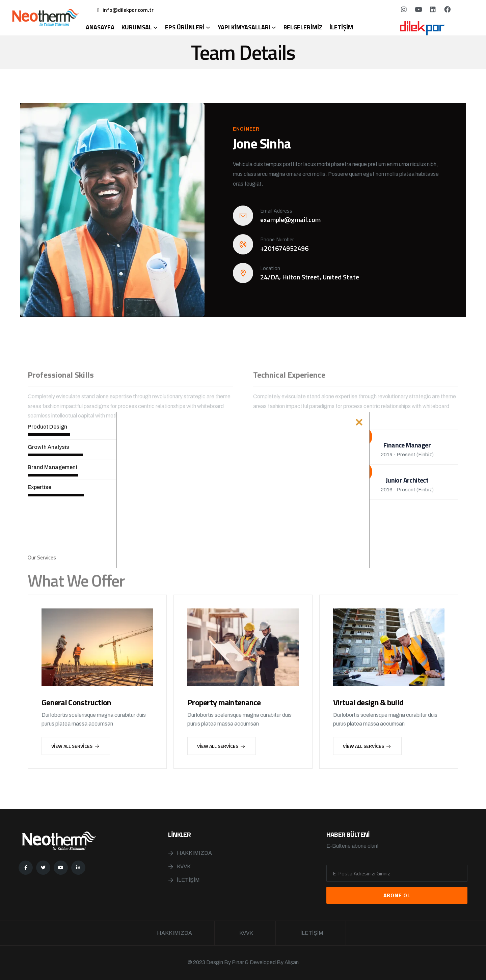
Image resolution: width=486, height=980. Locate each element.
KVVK (184, 866)
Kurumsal (137, 27)
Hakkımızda (194, 853)
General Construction (76, 702)
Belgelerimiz (303, 27)
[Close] (359, 422)
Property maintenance (224, 702)
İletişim (341, 27)
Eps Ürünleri (185, 27)
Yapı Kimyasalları (244, 27)
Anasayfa (100, 27)
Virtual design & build (368, 702)
